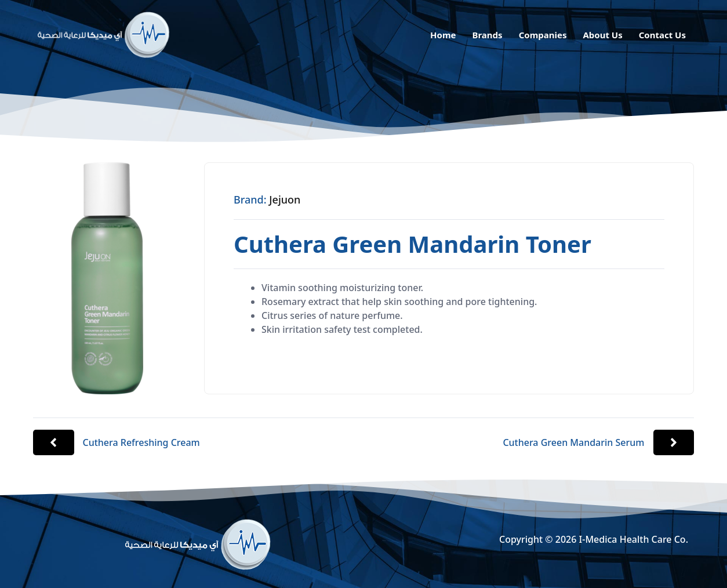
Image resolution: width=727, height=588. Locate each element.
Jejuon (285, 199)
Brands (487, 35)
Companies (543, 35)
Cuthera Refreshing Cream (141, 442)
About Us (602, 35)
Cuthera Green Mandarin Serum (573, 442)
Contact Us (662, 35)
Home (443, 35)
